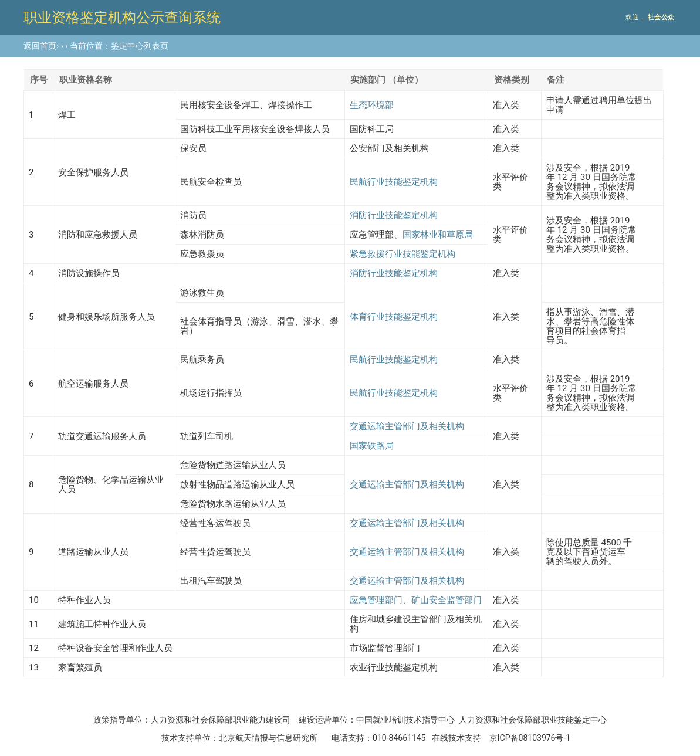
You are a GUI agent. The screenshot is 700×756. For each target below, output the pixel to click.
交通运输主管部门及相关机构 (407, 426)
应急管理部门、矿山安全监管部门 (416, 600)
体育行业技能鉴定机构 (394, 317)
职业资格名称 (86, 80)
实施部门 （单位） (387, 80)
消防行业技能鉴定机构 (394, 215)
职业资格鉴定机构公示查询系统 (122, 18)
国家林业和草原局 (438, 235)
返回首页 (40, 46)
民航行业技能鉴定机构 (394, 182)
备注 (556, 80)
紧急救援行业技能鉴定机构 (403, 254)
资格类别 (512, 80)
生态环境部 (372, 105)
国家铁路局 (372, 446)
